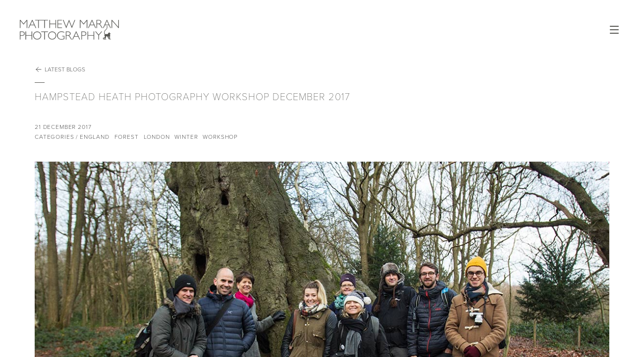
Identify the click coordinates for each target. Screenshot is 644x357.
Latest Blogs (60, 69)
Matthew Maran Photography (100, 30)
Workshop (220, 137)
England (95, 137)
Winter (186, 137)
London (157, 137)
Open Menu (614, 30)
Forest (127, 137)
